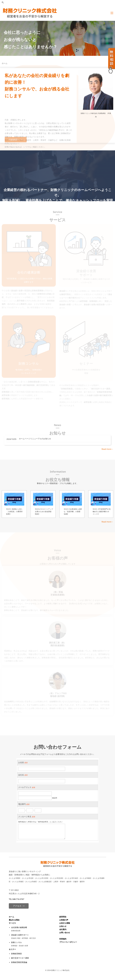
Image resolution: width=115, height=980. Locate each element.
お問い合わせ (65, 932)
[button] (3, 3)
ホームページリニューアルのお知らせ (35, 439)
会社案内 (63, 929)
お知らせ (63, 926)
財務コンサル (16, 942)
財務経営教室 (16, 954)
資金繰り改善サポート (20, 935)
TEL (11, 899)
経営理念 (63, 917)
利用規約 (63, 939)
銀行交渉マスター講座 (20, 958)
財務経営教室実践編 (19, 962)
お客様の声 (64, 920)
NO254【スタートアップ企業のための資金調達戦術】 (44, 512)
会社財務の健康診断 (19, 927)
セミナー (12, 949)
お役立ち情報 (65, 923)
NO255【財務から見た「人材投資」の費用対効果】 (14, 512)
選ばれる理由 (14, 920)
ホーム (11, 917)
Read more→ (107, 449)
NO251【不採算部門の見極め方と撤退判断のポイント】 (102, 512)
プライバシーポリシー (68, 942)
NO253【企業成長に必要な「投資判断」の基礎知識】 (73, 512)
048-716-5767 (18, 899)
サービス (12, 923)
